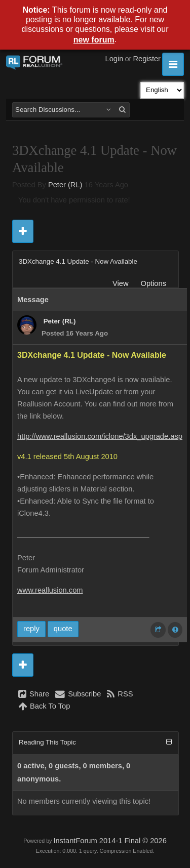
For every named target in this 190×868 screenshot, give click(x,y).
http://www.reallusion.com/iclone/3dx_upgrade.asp (100, 436)
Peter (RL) (65, 185)
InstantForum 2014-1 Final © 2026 (110, 841)
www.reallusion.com (50, 590)
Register (147, 59)
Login (115, 59)
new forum (94, 40)
